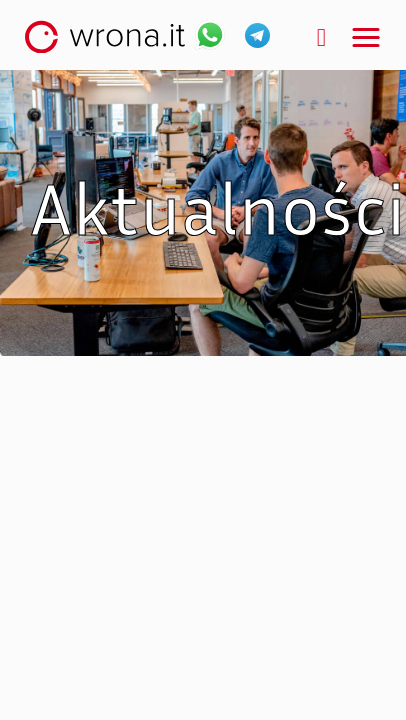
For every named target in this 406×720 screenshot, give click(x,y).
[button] (366, 38)
